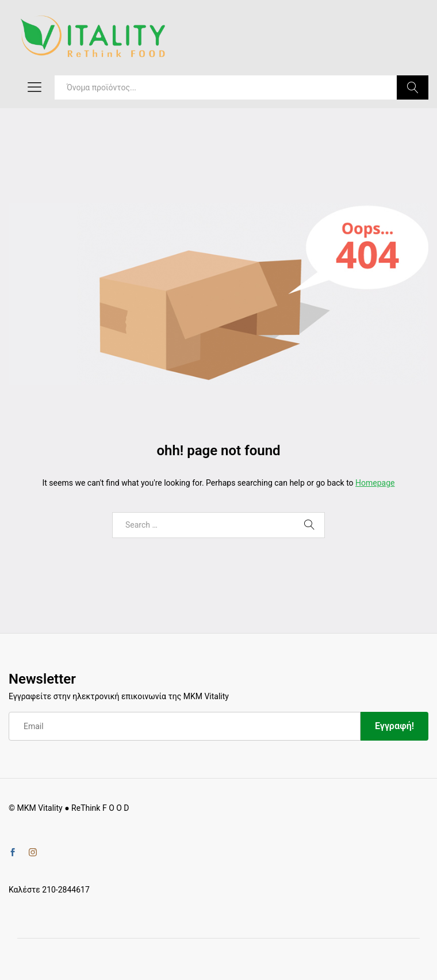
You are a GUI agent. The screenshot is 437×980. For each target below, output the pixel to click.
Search (413, 87)
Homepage (375, 483)
